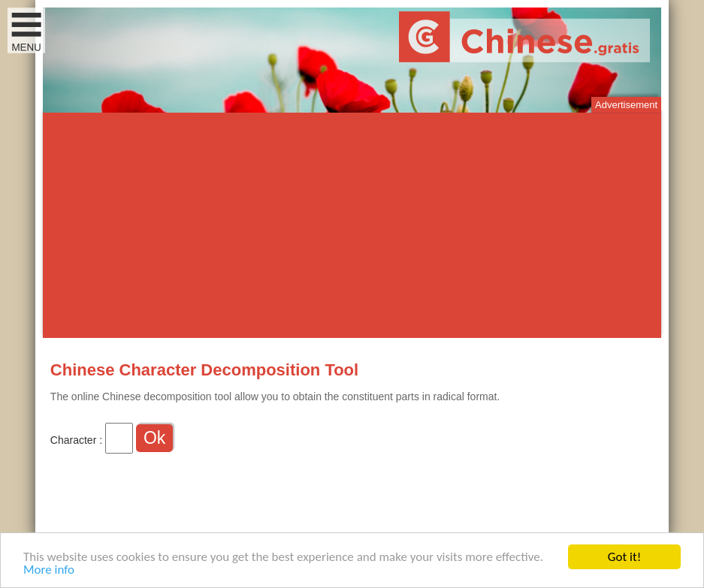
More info (49, 570)
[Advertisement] (352, 225)
